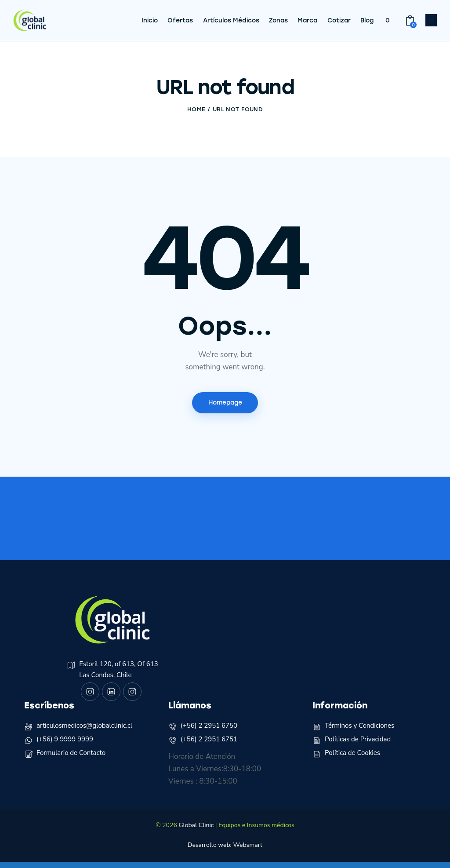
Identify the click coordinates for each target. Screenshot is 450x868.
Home (196, 109)
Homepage (225, 403)
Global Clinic (196, 831)
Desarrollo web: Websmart (225, 851)
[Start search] (432, 22)
